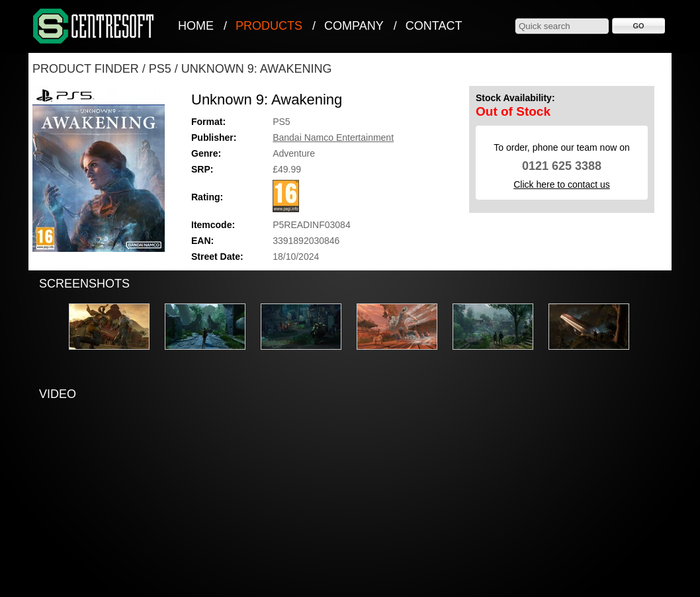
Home (196, 26)
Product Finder (86, 69)
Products (269, 26)
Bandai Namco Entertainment (333, 138)
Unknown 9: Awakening (257, 69)
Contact (434, 26)
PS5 (160, 69)
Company (354, 26)
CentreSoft (94, 27)
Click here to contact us (562, 184)
